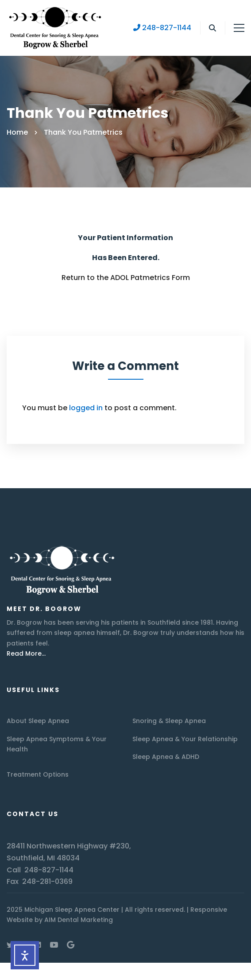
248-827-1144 (162, 28)
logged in (86, 408)
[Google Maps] (71, 945)
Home (17, 132)
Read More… (26, 653)
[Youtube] (54, 945)
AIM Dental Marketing (79, 920)
